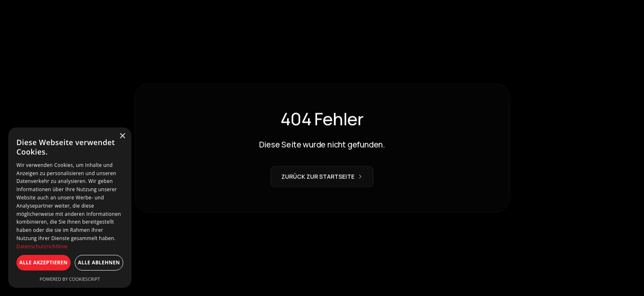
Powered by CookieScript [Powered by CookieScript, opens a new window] (70, 279)
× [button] (122, 136)
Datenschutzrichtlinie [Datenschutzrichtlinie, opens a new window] (42, 246)
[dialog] (70, 208)
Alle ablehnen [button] (99, 262)
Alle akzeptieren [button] (44, 262)
